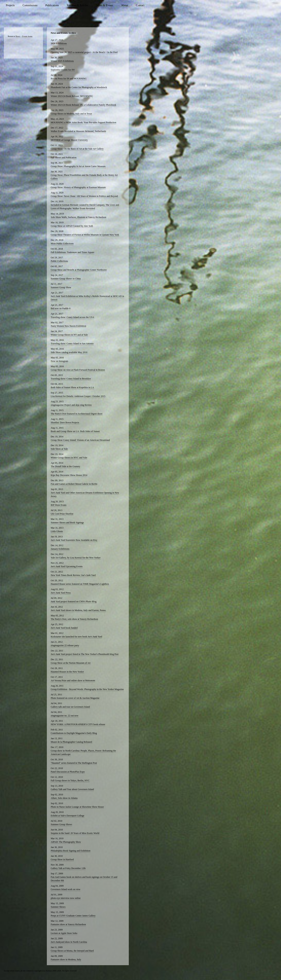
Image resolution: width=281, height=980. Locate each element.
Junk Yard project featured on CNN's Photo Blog (74, 602)
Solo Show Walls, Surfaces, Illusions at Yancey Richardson (78, 217)
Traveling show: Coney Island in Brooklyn (71, 379)
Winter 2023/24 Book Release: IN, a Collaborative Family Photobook (83, 105)
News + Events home (24, 36)
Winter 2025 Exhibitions (62, 61)
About (125, 5)
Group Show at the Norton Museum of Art (71, 663)
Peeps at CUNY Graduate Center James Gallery (73, 916)
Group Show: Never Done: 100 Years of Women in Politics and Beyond (84, 196)
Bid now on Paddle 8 (61, 308)
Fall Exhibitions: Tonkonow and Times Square (72, 252)
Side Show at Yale (59, 449)
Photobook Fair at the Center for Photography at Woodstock (79, 87)
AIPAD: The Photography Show (66, 842)
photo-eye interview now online (66, 898)
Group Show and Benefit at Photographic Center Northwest (79, 270)
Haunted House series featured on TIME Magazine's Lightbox (80, 584)
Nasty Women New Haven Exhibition (68, 326)
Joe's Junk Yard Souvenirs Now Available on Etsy (74, 540)
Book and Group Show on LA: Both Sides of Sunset (75, 431)
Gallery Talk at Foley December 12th (68, 868)
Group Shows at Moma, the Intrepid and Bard (72, 951)
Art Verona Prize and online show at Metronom (73, 681)
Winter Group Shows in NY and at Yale (69, 335)
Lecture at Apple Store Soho (64, 933)
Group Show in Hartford (62, 859)
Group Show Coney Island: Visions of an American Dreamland (80, 440)
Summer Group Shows (61, 824)
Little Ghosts (57, 531)
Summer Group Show (61, 287)
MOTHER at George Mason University (69, 140)
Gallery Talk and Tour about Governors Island (72, 789)
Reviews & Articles (77, 5)
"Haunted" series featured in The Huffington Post (74, 763)
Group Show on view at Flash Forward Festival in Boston (78, 370)
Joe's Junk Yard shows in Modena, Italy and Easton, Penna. (78, 610)
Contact (140, 5)
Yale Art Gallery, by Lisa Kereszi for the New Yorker (76, 558)
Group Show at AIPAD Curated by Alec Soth (72, 226)
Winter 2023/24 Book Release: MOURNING (72, 96)
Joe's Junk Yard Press (61, 593)
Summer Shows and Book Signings (67, 523)
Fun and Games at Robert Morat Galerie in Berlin (74, 484)
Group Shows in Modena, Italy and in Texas (71, 114)
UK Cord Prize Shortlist (62, 514)
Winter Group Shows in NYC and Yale (69, 458)
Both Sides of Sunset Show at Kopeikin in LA (72, 387)
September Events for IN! (63, 70)
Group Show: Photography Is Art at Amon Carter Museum (78, 166)
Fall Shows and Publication (64, 158)
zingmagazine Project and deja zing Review (71, 405)
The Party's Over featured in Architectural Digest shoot (76, 414)
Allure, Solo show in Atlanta (64, 798)
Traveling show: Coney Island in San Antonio (72, 344)
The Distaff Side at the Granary (65, 466)
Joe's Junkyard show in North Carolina (69, 942)
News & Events (105, 5)
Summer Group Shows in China (66, 279)
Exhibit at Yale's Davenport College (68, 816)
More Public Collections (62, 244)
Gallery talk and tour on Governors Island (70, 707)
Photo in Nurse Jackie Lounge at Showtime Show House (77, 807)
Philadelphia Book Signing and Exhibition (71, 851)
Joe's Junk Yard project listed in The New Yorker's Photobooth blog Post (85, 654)
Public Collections (59, 261)
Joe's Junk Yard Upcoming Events (67, 566)
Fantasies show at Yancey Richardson (68, 924)
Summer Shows (58, 907)
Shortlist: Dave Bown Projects (65, 423)
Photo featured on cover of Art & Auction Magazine (75, 698)
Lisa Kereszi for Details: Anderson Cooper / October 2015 (78, 396)
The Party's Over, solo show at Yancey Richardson (74, 619)
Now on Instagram (59, 361)
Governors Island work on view (66, 889)
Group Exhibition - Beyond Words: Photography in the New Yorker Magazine (87, 689)
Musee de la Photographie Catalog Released (71, 742)
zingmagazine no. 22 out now (65, 716)
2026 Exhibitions (59, 43)
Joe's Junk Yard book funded (64, 628)
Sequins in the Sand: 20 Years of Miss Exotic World (75, 833)
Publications (52, 5)
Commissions (30, 5)
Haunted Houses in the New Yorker (67, 672)
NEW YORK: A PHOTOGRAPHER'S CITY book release (78, 724)
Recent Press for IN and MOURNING (69, 79)
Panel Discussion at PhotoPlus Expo (68, 772)
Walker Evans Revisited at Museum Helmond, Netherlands (78, 131)
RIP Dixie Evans (59, 505)
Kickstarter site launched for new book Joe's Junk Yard (76, 637)
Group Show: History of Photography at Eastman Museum (78, 187)
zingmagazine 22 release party (65, 645)
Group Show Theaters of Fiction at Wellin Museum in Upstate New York (85, 235)
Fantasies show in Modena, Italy (66, 960)
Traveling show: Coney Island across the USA (72, 317)
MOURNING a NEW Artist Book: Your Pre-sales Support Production (83, 122)
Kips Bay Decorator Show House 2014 (69, 475)
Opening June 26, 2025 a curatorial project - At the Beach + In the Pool (84, 52)
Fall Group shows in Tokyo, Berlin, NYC (70, 781)
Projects (10, 5)
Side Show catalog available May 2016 (69, 352)
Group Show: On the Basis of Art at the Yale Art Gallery (77, 149)
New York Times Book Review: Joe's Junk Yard (73, 575)
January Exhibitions (60, 549)
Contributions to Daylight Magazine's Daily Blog (74, 733)
